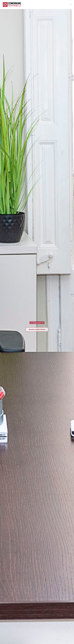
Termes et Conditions (51, 570)
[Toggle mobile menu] (71, 4)
